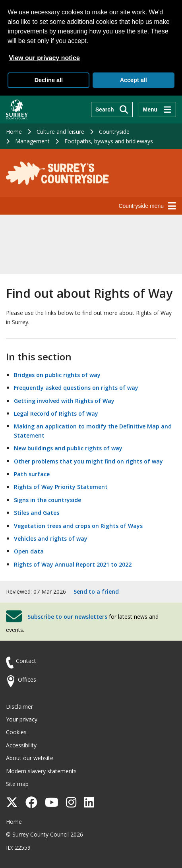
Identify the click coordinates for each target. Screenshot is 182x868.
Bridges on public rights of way (57, 375)
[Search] (112, 109)
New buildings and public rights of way (68, 448)
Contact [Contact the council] (26, 661)
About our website (30, 758)
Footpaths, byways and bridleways (109, 141)
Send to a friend (96, 591)
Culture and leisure (60, 132)
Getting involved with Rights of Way (64, 401)
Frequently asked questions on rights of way (76, 388)
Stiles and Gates (37, 513)
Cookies (16, 732)
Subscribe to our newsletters (67, 617)
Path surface (32, 474)
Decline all (49, 80)
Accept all (134, 80)
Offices (27, 679)
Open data (29, 551)
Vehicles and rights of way (51, 539)
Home (14, 132)
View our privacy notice (44, 58)
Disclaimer (19, 707)
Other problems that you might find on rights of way (88, 461)
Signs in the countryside (47, 500)
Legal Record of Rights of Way (56, 413)
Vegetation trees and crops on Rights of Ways (78, 526)
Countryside (114, 132)
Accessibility (21, 745)
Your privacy (22, 719)
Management (32, 141)
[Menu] (157, 109)
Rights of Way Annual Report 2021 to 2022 (73, 564)
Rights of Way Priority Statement (61, 487)
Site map (17, 784)
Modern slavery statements (41, 771)
